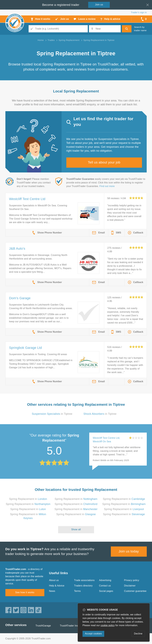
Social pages (106, 591)
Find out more (107, 186)
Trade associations (84, 580)
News (52, 591)
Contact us (105, 586)
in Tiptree (52, 414)
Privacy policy (132, 580)
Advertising (105, 580)
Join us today (129, 551)
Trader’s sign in (139, 12)
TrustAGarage (43, 626)
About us (54, 580)
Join (99, 5)
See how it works (25, 592)
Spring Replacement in (28, 499)
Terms (77, 591)
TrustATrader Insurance (73, 626)
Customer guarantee (135, 591)
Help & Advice (57, 586)
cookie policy (108, 625)
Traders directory (83, 586)
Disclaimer (130, 586)
